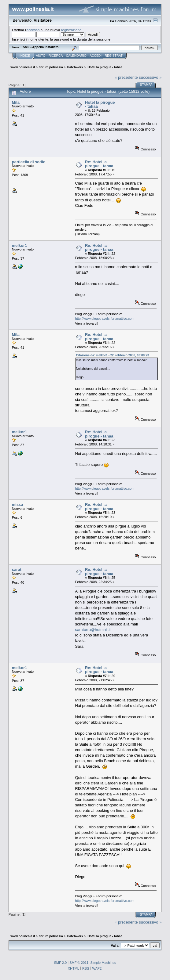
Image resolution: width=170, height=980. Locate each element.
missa (18, 504)
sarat (17, 569)
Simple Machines (103, 963)
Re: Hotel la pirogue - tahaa (99, 164)
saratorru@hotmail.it (93, 630)
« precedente (126, 77)
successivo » (150, 77)
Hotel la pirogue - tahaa (100, 104)
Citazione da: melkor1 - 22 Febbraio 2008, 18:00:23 (113, 355)
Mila (16, 102)
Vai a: (115, 946)
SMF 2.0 (60, 963)
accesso (33, 30)
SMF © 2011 (79, 963)
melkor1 (20, 245)
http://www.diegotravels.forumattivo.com (105, 319)
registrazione (71, 30)
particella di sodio (29, 162)
